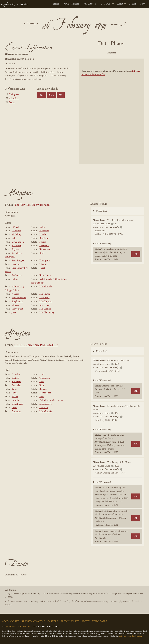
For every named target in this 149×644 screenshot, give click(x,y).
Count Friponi (18, 242)
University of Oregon (18, 627)
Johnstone (44, 231)
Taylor (14, 389)
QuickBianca (17, 404)
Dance (12, 103)
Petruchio (16, 374)
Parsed (135, 53)
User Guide (106, 4)
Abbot (48, 275)
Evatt (42, 382)
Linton (43, 264)
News (143, 4)
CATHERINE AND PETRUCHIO (36, 345)
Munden (43, 235)
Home (56, 4)
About (120, 4)
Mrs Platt (44, 408)
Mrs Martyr (45, 294)
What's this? (101, 211)
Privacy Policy (70, 621)
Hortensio (16, 382)
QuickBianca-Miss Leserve (52, 400)
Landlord (16, 264)
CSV (61, 95)
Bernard (43, 389)
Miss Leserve (46, 404)
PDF (87, 53)
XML (51, 95)
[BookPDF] (112, 111)
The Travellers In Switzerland (32, 205)
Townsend (44, 246)
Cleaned (119, 53)
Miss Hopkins (46, 302)
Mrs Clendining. (47, 313)
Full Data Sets (90, 4)
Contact (132, 4)
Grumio (15, 400)
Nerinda (15, 294)
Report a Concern (33, 621)
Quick (42, 227)
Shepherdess (17, 302)
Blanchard (44, 238)
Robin (14, 238)
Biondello (16, 385)
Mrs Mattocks (46, 287)
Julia (14, 313)
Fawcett (43, 242)
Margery (15, 305)
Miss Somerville (19, 298)
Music (14, 393)
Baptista (15, 378)
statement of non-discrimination (130, 636)
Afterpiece (14, 98)
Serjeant (15, 249)
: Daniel (15, 227)
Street (42, 268)
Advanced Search (71, 4)
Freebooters (17, 275)
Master (15, 397)
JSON (42, 95)
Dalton (15, 279)
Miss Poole (44, 298)
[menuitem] (56, 4)
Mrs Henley (45, 305)
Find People (100, 621)
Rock (42, 253)
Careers (53, 621)
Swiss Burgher (18, 261)
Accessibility (10, 621)
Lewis (42, 374)
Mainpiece (14, 94)
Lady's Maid (17, 309)
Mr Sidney (16, 235)
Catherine (16, 411)
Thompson (45, 261)
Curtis (14, 408)
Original (103, 53)
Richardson (45, 249)
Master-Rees (45, 393)
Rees (42, 275)
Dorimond (16, 231)
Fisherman (17, 246)
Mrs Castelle (45, 309)
